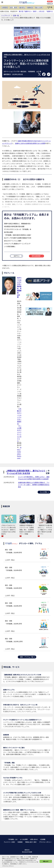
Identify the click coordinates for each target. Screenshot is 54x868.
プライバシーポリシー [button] (8, 866)
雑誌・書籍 (27, 555)
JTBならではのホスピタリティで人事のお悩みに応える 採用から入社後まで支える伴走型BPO (8, 530)
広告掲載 (43, 839)
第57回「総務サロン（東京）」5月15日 (32, 11)
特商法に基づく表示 (31, 842)
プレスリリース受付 (9, 842)
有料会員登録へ (38, 256)
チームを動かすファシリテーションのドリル (19, 433)
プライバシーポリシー (45, 842)
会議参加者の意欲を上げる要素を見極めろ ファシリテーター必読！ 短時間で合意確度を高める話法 (34, 485)
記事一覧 (16, 15)
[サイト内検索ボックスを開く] (51, 8)
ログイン (50, 4)
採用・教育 (13, 7)
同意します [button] (46, 861)
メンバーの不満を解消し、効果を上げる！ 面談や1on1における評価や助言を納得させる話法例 (34, 478)
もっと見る (45, 492)
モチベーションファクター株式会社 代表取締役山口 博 (19, 287)
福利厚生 (22, 7)
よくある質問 (24, 839)
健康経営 (30, 7)
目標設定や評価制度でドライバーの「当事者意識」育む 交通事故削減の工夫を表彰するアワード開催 (27, 530)
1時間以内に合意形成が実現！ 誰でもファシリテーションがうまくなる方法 (26, 472)
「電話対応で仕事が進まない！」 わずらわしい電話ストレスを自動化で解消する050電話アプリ (45, 530)
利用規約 (20, 842)
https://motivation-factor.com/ (19, 453)
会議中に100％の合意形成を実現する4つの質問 (30, 143)
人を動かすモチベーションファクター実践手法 (19, 416)
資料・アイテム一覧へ (28, 657)
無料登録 (50, 1)
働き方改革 (39, 7)
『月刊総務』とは (12, 839)
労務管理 (5, 7)
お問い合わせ (34, 839)
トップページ (6, 15)
